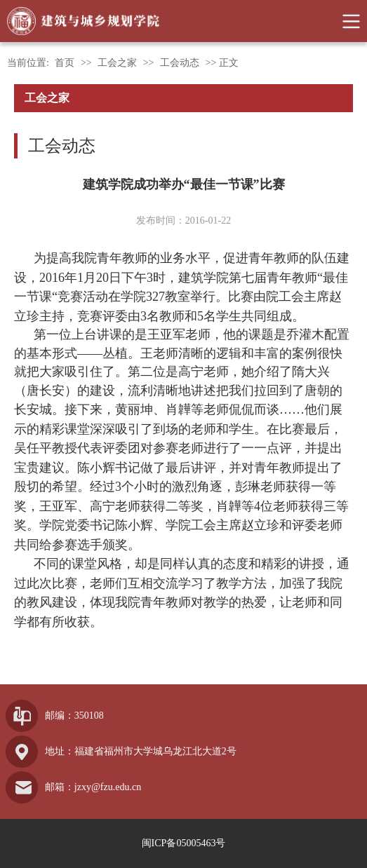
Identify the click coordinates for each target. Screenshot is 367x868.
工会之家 (117, 63)
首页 (65, 63)
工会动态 (180, 63)
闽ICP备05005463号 (184, 843)
